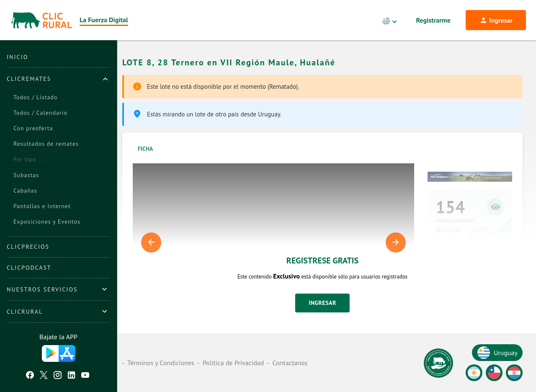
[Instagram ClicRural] (58, 376)
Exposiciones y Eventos (47, 222)
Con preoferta (33, 128)
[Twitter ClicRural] (44, 376)
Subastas (26, 175)
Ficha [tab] (146, 149)
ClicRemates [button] (29, 79)
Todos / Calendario (40, 113)
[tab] (58, 79)
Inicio (17, 57)
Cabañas (25, 191)
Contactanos (290, 363)
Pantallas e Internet (42, 206)
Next (396, 242)
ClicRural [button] (25, 312)
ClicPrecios (28, 247)
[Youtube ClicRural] (85, 376)
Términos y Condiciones (161, 363)
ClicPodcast (29, 268)
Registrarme (433, 20)
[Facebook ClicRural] (30, 376)
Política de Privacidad (233, 363)
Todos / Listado (35, 97)
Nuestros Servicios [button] (42, 289)
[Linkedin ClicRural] (71, 376)
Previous (151, 242)
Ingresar (322, 303)
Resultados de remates (46, 144)
